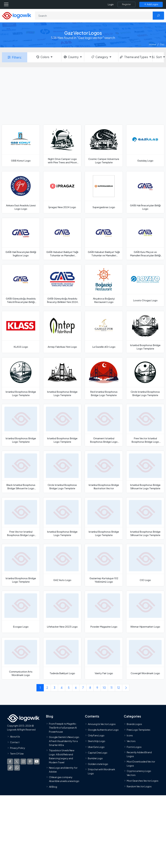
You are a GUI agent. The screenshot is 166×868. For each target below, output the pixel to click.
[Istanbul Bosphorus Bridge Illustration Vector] (104, 472)
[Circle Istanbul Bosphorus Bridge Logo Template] (145, 378)
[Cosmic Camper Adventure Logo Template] (104, 146)
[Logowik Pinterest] (30, 762)
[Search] (94, 16)
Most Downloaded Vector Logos (141, 764)
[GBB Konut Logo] (21, 146)
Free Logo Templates (139, 730)
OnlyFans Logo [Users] (96, 736)
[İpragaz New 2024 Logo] (62, 192)
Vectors (131, 741)
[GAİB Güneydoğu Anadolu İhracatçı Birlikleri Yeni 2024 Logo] (62, 285)
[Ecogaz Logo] (21, 612)
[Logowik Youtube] (37, 762)
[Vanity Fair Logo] (104, 658)
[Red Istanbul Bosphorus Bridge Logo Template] (104, 378)
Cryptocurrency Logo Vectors (139, 773)
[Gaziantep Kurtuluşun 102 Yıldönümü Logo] (104, 565)
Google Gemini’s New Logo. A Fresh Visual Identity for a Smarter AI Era (64, 741)
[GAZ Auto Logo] (62, 565)
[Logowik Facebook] (10, 762)
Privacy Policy (18, 748)
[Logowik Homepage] (17, 15)
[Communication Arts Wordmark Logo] (21, 658)
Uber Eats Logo (96, 747)
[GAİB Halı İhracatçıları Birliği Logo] (145, 192)
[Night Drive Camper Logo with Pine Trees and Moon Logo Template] (62, 146)
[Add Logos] (151, 4)
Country (71, 57)
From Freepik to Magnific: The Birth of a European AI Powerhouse (63, 728)
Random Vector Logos (139, 786)
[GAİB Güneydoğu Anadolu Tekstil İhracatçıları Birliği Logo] (21, 285)
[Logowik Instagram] (23, 762)
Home (153, 44)
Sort (157, 57)
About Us (15, 737)
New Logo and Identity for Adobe (63, 770)
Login (111, 4)
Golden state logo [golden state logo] (98, 764)
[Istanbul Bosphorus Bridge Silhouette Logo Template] (145, 472)
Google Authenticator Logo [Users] (103, 730)
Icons (130, 736)
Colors (42, 57)
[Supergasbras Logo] (104, 192)
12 (119, 688)
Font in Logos (134, 747)
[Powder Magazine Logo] (104, 612)
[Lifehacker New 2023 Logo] (62, 612)
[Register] (126, 4)
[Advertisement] (83, 96)
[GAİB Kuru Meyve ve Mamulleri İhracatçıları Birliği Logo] (145, 239)
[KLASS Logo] (21, 332)
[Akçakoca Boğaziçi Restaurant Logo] (104, 285)
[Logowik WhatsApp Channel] (17, 768)
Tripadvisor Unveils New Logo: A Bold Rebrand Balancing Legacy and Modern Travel (62, 756)
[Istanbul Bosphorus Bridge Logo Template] (145, 332)
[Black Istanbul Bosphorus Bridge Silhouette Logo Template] (21, 472)
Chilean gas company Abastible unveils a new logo (64, 779)
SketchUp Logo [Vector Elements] (97, 741)
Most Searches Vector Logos (143, 781)
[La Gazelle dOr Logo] (104, 332)
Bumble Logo (95, 758)
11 (112, 688)
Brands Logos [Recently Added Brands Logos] (134, 724)
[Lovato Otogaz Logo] (145, 285)
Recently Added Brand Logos (139, 754)
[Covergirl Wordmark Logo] (145, 658)
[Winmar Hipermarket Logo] (145, 612)
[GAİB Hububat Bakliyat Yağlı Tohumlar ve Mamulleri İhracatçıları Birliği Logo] (62, 239)
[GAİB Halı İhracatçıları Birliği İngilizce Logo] (21, 239)
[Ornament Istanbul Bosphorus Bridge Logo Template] (104, 425)
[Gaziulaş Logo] (145, 146)
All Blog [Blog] (53, 787)
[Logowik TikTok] (10, 768)
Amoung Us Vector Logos (102, 724)
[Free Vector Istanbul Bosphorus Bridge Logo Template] (145, 425)
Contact (15, 742)
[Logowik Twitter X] (17, 762)
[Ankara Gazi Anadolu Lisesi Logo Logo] (21, 192)
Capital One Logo (98, 753)
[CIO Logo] (145, 565)
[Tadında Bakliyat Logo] (62, 658)
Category (100, 57)
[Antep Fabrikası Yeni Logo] (62, 332)
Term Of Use (17, 754)
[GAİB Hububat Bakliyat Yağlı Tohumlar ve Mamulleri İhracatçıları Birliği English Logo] (104, 239)
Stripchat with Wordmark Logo (101, 771)
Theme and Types (134, 57)
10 (104, 688)
